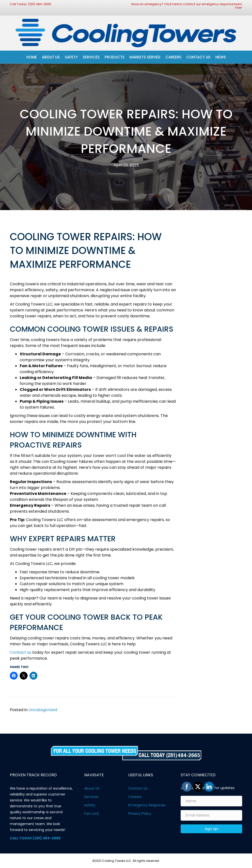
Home (32, 57)
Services (91, 57)
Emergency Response (147, 805)
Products (115, 57)
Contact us (21, 652)
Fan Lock (92, 814)
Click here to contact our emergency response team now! (203, 6)
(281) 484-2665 (40, 4)
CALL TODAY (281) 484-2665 (35, 838)
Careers (173, 57)
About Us (51, 57)
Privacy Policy (140, 814)
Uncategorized (43, 710)
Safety (71, 57)
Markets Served (145, 57)
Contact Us (198, 57)
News (221, 57)
